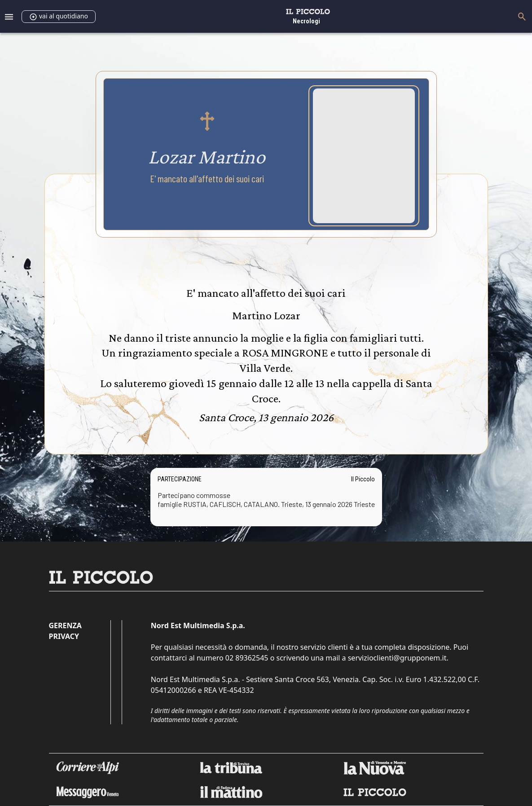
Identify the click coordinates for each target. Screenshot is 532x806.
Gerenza (65, 625)
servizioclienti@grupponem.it (397, 658)
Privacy (64, 636)
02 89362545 (247, 658)
